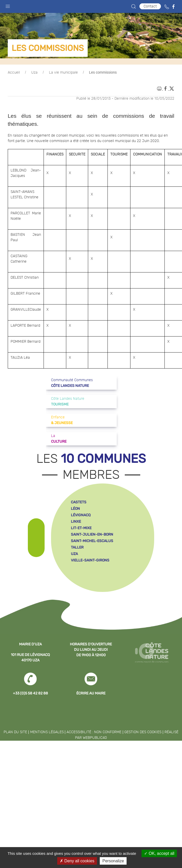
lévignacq (81, 515)
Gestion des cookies (143, 732)
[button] (8, 5)
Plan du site (15, 732)
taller (77, 547)
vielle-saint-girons (90, 560)
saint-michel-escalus (92, 541)
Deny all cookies (77, 861)
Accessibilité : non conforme (94, 732)
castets (79, 502)
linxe (76, 522)
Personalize (113, 861)
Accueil (14, 73)
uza (74, 554)
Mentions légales (47, 732)
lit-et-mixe (81, 528)
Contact (150, 6)
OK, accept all (159, 853)
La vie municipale (63, 73)
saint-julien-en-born (92, 534)
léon (75, 509)
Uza (34, 73)
